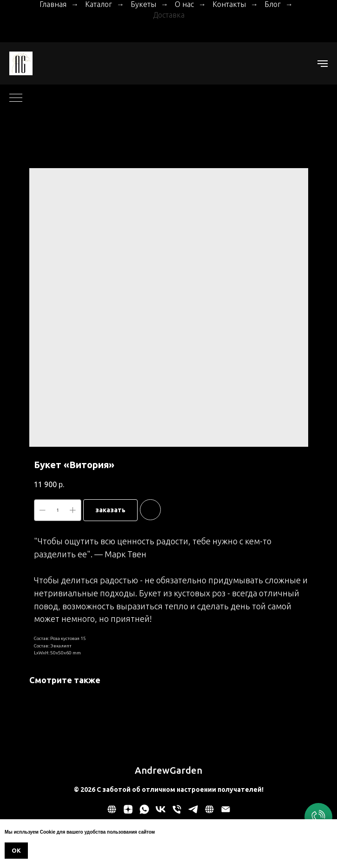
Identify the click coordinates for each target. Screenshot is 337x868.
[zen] (128, 813)
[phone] (177, 813)
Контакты (229, 4)
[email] (226, 813)
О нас (184, 4)
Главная (53, 4)
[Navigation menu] (323, 64)
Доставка (169, 15)
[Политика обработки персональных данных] (112, 813)
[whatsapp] (144, 813)
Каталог (99, 4)
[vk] (161, 813)
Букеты (143, 4)
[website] (209, 813)
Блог (273, 4)
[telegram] (193, 813)
